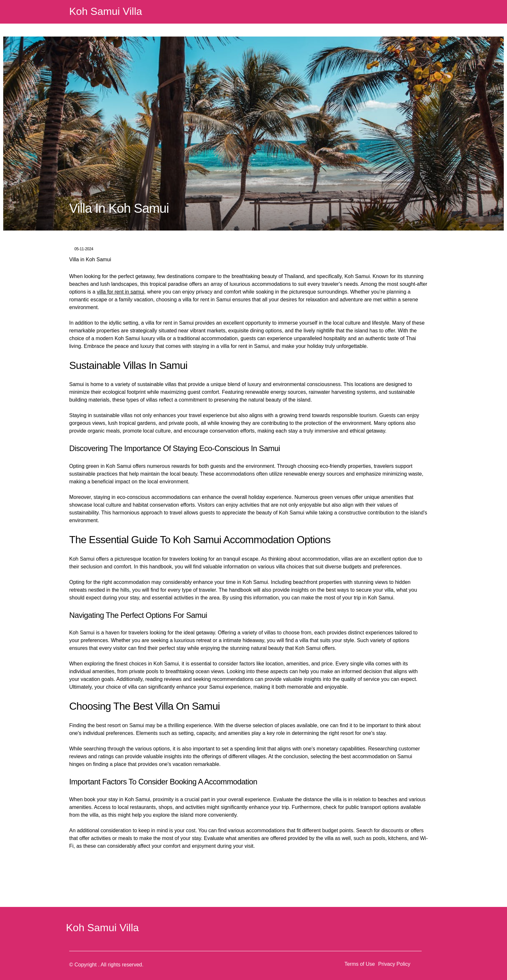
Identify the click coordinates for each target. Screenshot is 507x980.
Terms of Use (360, 964)
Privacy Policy (394, 964)
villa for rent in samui (120, 292)
